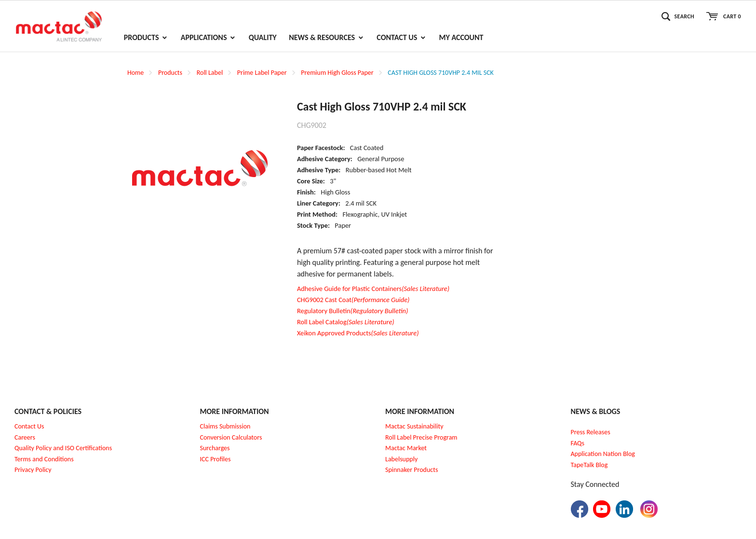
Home (135, 73)
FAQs (578, 443)
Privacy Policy (33, 470)
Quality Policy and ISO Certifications (63, 448)
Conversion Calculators (231, 437)
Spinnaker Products (412, 470)
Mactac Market (406, 448)
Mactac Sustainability (414, 426)
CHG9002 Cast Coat (353, 300)
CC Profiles (216, 459)
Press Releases (591, 432)
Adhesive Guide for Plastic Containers (373, 289)
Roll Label (210, 73)
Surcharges (215, 448)
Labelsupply (401, 459)
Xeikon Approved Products (358, 333)
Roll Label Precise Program (421, 437)
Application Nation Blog (603, 454)
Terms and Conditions (44, 459)
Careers (25, 437)
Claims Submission (225, 426)
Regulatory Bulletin (352, 311)
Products (170, 73)
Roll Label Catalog (346, 322)
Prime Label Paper (262, 73)
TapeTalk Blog (589, 465)
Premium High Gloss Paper (337, 73)
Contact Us (29, 426)
